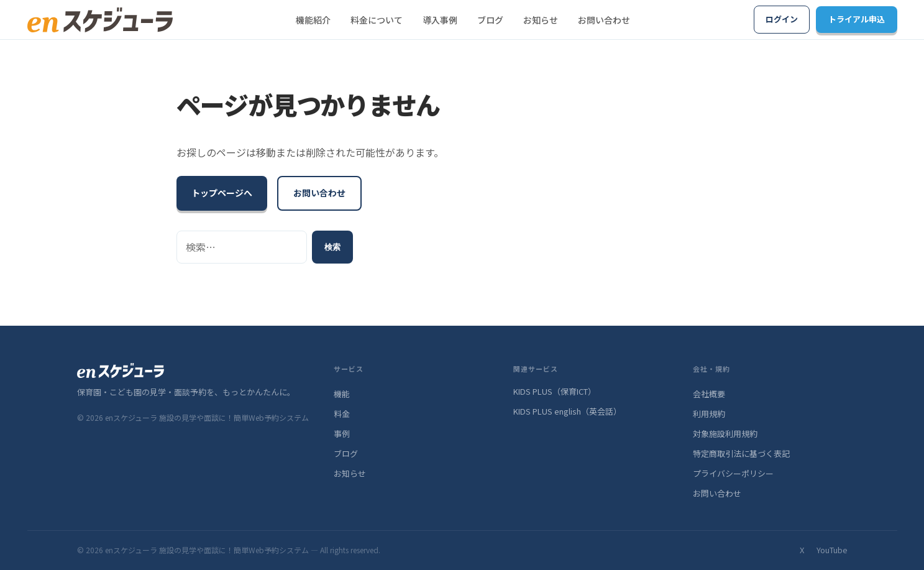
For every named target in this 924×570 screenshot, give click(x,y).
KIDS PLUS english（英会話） (567, 411)
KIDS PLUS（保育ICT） (555, 391)
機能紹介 (313, 20)
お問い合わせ (604, 20)
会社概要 (709, 394)
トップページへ (222, 193)
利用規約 (709, 414)
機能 (342, 394)
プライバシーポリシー (733, 473)
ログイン (782, 19)
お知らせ (541, 20)
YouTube (832, 550)
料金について (377, 20)
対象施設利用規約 (725, 434)
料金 (342, 414)
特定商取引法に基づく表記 (741, 453)
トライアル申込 (857, 19)
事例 (342, 434)
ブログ (490, 20)
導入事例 (440, 20)
